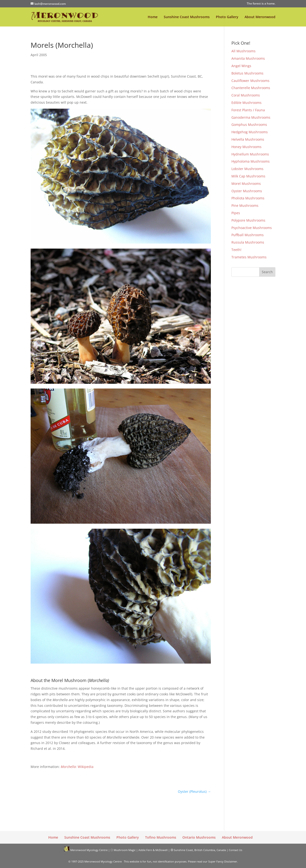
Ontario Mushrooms (199, 837)
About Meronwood (260, 17)
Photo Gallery (227, 17)
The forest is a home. (261, 4)
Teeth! (236, 250)
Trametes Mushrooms (249, 257)
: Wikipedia (77, 767)
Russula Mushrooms (248, 242)
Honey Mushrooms (246, 147)
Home (153, 17)
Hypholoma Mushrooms (251, 161)
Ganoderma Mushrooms (251, 117)
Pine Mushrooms (245, 205)
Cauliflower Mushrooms (250, 81)
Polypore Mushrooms (248, 220)
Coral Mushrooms (246, 95)
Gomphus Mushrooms (249, 125)
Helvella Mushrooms (248, 139)
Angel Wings (241, 66)
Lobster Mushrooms (247, 169)
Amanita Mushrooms (248, 58)
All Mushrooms (243, 51)
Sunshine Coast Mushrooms (187, 17)
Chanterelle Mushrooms (251, 88)
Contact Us (235, 850)
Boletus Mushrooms (247, 73)
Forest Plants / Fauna (248, 110)
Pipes (236, 213)
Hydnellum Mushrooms (250, 154)
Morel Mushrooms (246, 184)
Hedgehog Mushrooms (250, 132)
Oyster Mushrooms (247, 191)
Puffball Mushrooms (248, 235)
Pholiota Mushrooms (248, 198)
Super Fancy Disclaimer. (223, 861)
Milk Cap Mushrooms (248, 176)
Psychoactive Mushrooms (252, 228)
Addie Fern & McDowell (153, 850)
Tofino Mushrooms (161, 837)
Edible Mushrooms (246, 103)
